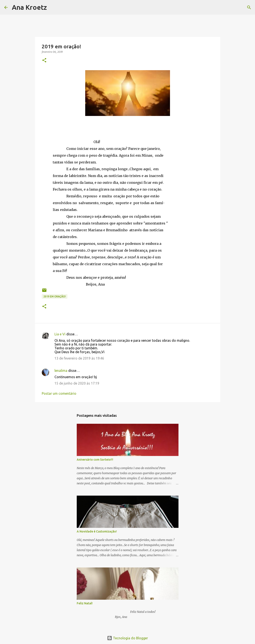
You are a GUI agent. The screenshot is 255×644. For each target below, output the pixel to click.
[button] (44, 61)
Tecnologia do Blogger (127, 638)
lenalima (61, 371)
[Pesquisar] (53, 7)
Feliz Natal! (85, 603)
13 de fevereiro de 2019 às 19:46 (79, 358)
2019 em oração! (55, 296)
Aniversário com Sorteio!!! (95, 460)
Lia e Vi (60, 334)
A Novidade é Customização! (97, 531)
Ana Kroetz (29, 7)
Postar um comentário (59, 393)
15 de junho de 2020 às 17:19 (77, 383)
